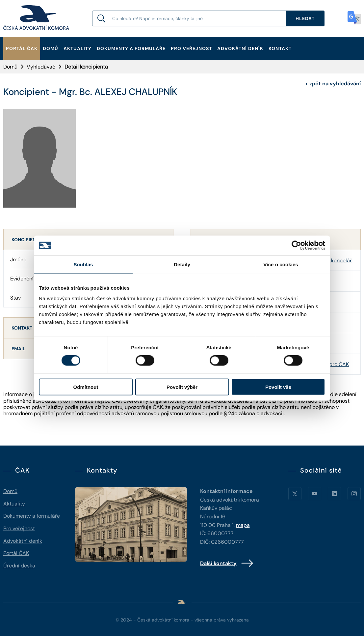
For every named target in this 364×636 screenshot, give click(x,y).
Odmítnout (86, 387)
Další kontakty (227, 563)
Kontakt (280, 48)
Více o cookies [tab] (281, 264)
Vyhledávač (41, 67)
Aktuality (78, 48)
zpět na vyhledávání (333, 84)
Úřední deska (19, 566)
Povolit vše (278, 387)
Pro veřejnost (191, 48)
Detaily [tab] (182, 264)
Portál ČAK (22, 48)
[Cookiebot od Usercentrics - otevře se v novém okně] (296, 246)
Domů (51, 48)
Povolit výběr (182, 387)
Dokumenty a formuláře (131, 48)
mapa (243, 525)
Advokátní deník (240, 48)
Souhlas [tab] (83, 264)
